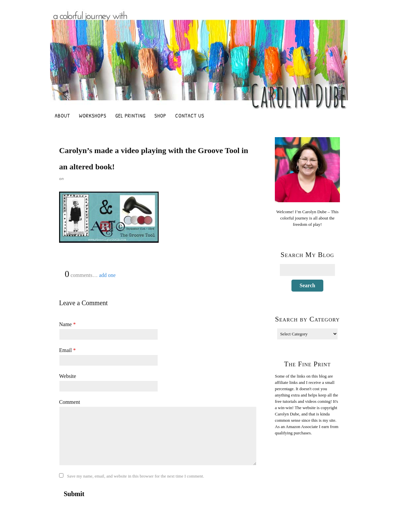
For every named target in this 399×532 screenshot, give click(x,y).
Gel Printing (130, 116)
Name (67, 324)
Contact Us (190, 116)
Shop (160, 116)
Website (68, 376)
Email (67, 350)
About (62, 116)
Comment (70, 402)
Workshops (93, 116)
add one (107, 275)
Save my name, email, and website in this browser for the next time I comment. (136, 476)
